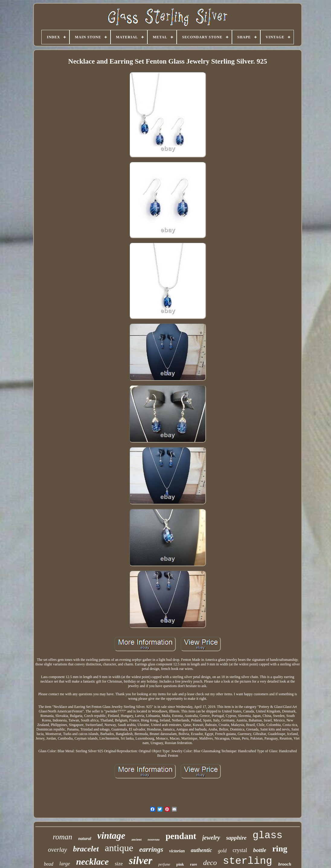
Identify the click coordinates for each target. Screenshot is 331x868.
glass (267, 836)
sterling (247, 861)
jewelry (211, 838)
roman (63, 837)
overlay (58, 850)
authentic (201, 850)
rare (194, 864)
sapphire (236, 838)
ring (280, 849)
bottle (260, 850)
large (65, 864)
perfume (164, 864)
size (119, 864)
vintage (111, 836)
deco (210, 863)
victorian (177, 851)
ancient (137, 839)
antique (119, 848)
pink (180, 864)
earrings (151, 849)
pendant (181, 836)
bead (49, 864)
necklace (92, 862)
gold (222, 851)
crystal (240, 850)
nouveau (154, 839)
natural (85, 839)
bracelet (86, 849)
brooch (285, 864)
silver (141, 861)
